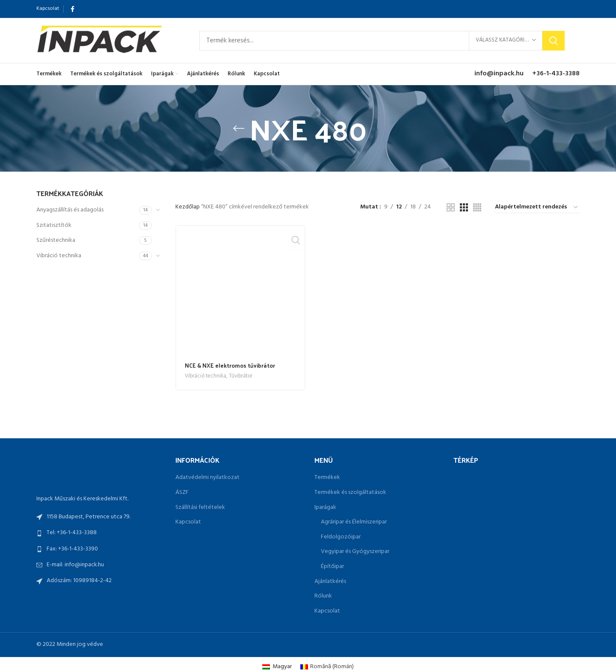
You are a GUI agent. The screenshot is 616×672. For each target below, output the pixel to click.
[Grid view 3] (464, 207)
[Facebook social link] (73, 9)
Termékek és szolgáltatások (350, 493)
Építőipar (332, 567)
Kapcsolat (188, 522)
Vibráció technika (59, 256)
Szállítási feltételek (200, 508)
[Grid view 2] (451, 207)
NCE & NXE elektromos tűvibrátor (231, 366)
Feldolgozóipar (341, 537)
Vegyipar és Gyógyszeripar (355, 552)
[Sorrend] (537, 208)
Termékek (327, 478)
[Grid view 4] (477, 207)
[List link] (99, 533)
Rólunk (323, 596)
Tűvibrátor (242, 377)
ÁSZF (182, 493)
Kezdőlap (188, 207)
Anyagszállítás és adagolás (70, 210)
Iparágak (325, 508)
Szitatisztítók (54, 225)
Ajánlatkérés (330, 582)
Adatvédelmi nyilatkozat (207, 478)
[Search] (382, 41)
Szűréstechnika (56, 240)
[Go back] (239, 128)
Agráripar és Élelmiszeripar (354, 522)
